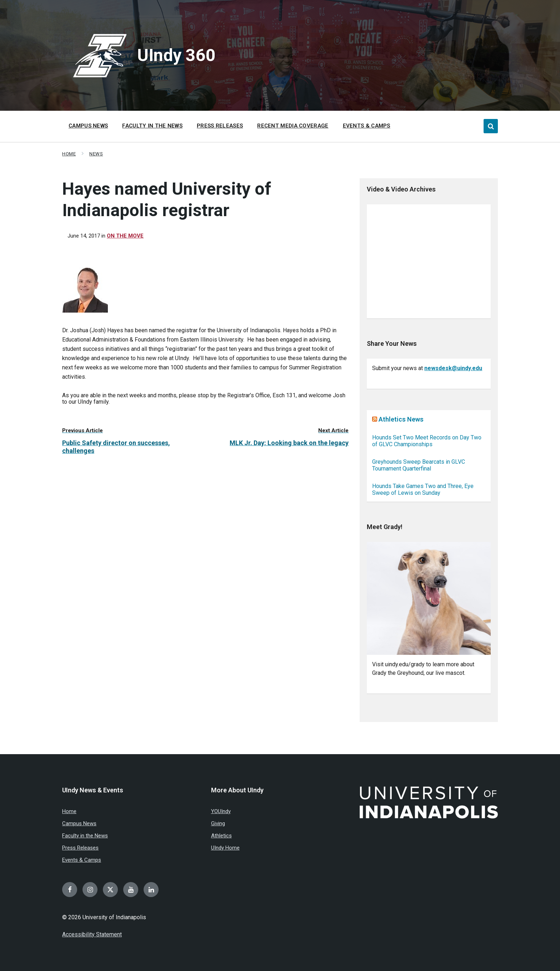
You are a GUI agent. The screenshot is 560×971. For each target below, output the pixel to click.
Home (69, 154)
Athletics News (401, 419)
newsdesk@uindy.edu (453, 368)
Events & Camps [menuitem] (367, 126)
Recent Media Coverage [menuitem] (293, 126)
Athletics (221, 836)
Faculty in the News (85, 836)
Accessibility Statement (92, 934)
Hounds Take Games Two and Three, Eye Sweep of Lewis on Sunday (423, 489)
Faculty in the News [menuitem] (152, 126)
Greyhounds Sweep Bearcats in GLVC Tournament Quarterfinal (419, 465)
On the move (125, 236)
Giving (218, 823)
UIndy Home (225, 848)
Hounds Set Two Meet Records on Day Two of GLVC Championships (427, 441)
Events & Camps (82, 860)
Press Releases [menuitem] (220, 126)
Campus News (79, 823)
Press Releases (80, 848)
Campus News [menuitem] (88, 126)
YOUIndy (221, 811)
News (96, 154)
